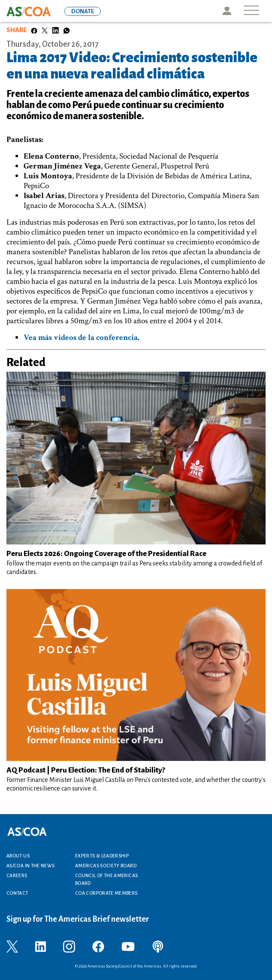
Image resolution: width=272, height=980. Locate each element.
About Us (18, 856)
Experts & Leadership (102, 856)
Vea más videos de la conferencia (81, 338)
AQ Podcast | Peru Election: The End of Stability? (87, 770)
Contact (17, 893)
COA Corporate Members (106, 893)
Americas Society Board (106, 866)
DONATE (83, 11)
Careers (17, 875)
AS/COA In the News (30, 866)
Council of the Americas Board (106, 879)
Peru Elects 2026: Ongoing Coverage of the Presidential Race (106, 554)
